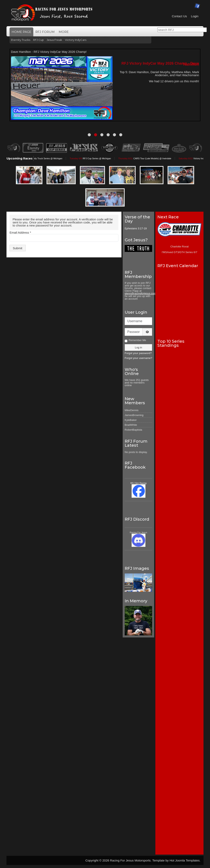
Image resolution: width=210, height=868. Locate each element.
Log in (138, 347)
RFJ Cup (38, 40)
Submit (18, 248)
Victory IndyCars (76, 40)
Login (195, 16)
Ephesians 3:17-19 (136, 228)
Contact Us (179, 16)
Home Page (21, 32)
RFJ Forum (45, 32)
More (64, 32)
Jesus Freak (54, 40)
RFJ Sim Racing (138, 483)
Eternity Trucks (21, 40)
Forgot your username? (138, 358)
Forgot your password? (138, 353)
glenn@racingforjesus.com (140, 293)
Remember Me (137, 340)
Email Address (20, 232)
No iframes (179, 301)
